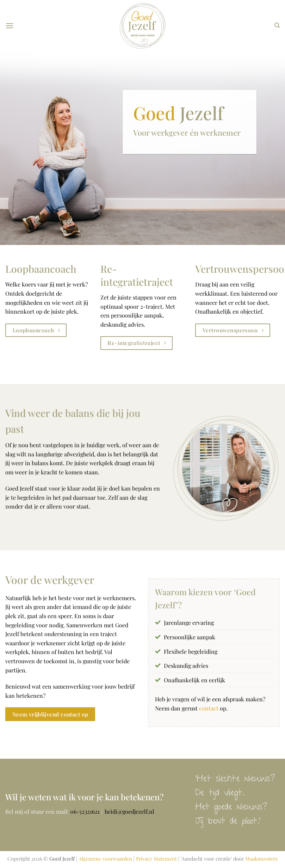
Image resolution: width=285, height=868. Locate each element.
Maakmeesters (261, 858)
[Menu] (10, 26)
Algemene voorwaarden (105, 858)
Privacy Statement (156, 858)
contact (208, 708)
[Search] (277, 25)
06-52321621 (85, 811)
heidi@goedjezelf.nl (129, 811)
